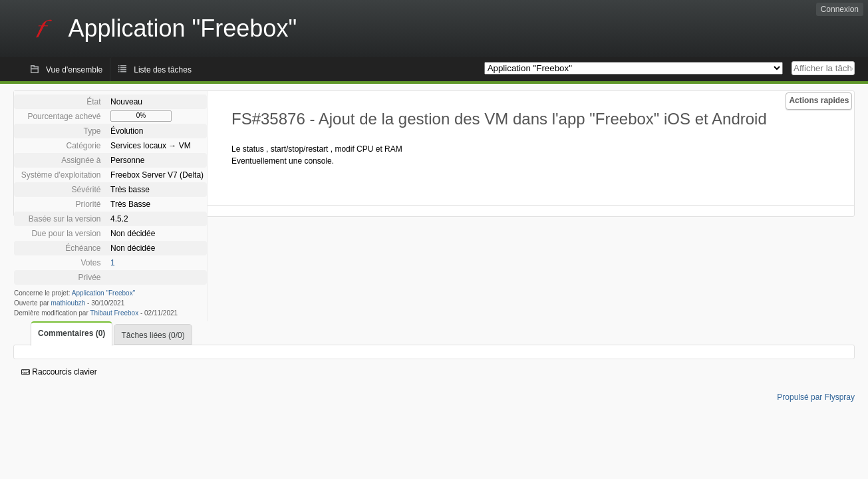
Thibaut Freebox (114, 313)
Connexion (840, 9)
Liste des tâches (163, 70)
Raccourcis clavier (59, 372)
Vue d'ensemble (74, 70)
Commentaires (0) (72, 333)
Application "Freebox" (103, 293)
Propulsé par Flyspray (816, 397)
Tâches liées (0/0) (153, 335)
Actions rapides (819, 100)
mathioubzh (69, 303)
